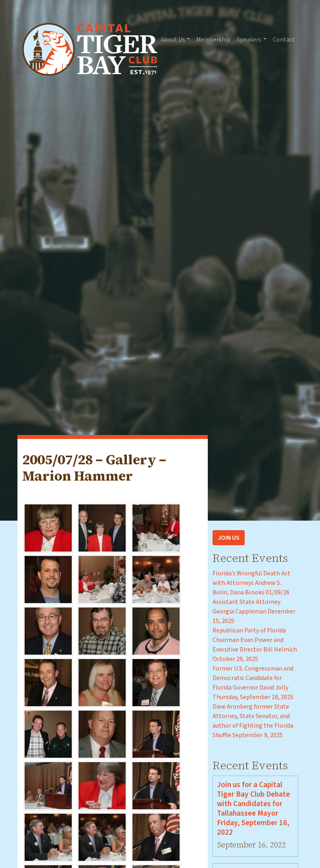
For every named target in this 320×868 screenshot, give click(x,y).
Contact (284, 40)
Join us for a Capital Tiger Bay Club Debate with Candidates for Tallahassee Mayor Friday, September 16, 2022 (253, 809)
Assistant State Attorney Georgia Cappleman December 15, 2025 (254, 611)
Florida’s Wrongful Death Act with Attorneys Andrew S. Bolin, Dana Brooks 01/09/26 (251, 583)
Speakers (249, 40)
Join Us (229, 538)
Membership (213, 40)
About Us (173, 40)
